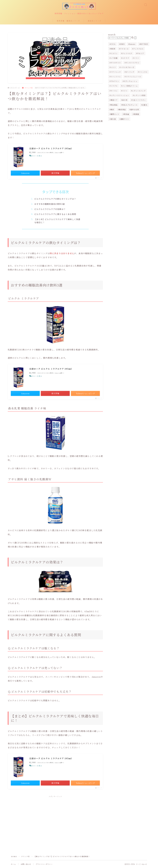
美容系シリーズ (95, 21)
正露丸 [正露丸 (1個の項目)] (145, 105)
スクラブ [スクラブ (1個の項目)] (126, 58)
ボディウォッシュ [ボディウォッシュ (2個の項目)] (131, 81)
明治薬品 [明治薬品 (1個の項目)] (114, 105)
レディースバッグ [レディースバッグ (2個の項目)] (139, 91)
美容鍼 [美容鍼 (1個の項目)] (127, 114)
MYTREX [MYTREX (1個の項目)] (144, 44)
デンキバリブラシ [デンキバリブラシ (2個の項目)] (133, 63)
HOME (14, 856)
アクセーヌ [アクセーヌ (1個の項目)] (124, 49)
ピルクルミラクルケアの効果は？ (50, 209)
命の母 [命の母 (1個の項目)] (125, 100)
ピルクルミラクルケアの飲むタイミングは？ (55, 199)
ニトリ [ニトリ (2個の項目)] (113, 67)
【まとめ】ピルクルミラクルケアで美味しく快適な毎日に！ (57, 221)
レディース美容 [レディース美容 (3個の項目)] (140, 95)
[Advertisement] (55, 818)
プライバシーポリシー (44, 864)
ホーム (13, 864)
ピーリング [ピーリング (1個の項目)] (130, 72)
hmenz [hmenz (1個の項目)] (132, 44)
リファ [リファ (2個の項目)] (125, 91)
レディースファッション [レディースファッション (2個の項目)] (120, 95)
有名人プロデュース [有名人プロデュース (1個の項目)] (130, 105)
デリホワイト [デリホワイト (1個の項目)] (116, 63)
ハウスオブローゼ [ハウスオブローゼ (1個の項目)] (127, 67)
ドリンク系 (27, 88)
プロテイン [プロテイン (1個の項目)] (115, 81)
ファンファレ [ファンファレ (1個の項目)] (116, 77)
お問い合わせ (26, 864)
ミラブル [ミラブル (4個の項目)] (114, 86)
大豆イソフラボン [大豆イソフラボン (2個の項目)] (139, 100)
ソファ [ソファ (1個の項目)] (137, 58)
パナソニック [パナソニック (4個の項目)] (116, 72)
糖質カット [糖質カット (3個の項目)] (115, 114)
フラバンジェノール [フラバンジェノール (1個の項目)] (133, 77)
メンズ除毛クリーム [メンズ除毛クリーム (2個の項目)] (130, 86)
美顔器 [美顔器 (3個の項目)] (137, 114)
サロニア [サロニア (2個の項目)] (141, 53)
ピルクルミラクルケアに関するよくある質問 (55, 214)
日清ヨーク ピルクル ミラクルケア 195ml (51, 148)
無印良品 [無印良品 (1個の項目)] (122, 109)
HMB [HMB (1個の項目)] (122, 44)
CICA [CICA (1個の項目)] (113, 44)
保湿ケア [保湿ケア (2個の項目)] (114, 100)
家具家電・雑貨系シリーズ (68, 21)
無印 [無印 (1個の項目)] (112, 109)
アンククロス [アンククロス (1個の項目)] (139, 49)
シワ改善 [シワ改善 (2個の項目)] (114, 58)
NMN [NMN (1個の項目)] (113, 49)
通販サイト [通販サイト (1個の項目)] (125, 119)
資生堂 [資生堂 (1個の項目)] (113, 119)
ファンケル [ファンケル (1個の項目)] (143, 72)
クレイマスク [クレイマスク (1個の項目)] (127, 53)
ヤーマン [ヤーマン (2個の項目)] (114, 91)
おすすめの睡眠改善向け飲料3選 (50, 204)
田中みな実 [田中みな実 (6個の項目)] (135, 109)
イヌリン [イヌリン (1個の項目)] (114, 53)
